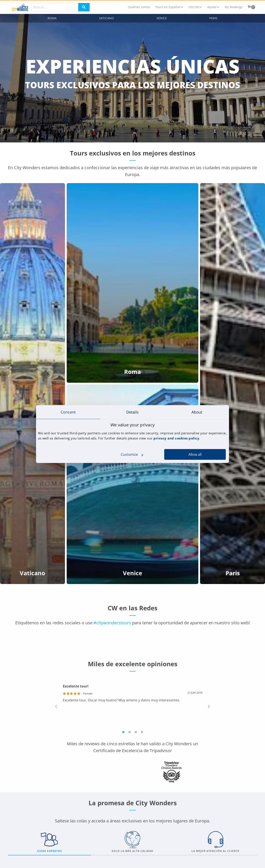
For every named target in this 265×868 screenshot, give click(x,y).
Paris (213, 18)
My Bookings (234, 7)
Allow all (195, 454)
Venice (162, 18)
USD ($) (194, 7)
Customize (132, 454)
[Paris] (233, 384)
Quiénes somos (139, 7)
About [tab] (197, 412)
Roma (52, 18)
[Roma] (132, 283)
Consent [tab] (68, 412)
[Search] (55, 7)
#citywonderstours (112, 623)
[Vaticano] (32, 384)
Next (209, 706)
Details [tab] (133, 412)
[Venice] (132, 484)
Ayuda (212, 7)
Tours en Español (167, 7)
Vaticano (106, 18)
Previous (56, 706)
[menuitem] (139, 7)
